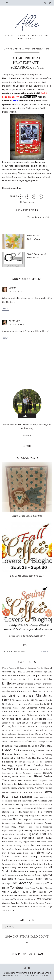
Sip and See (33, 860)
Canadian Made (9, 691)
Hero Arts (17, 780)
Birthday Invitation (25, 684)
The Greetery (21, 883)
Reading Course (21, 845)
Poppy (26, 842)
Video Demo (27, 896)
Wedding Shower (44, 903)
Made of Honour (20, 801)
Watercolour (44, 899)
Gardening (34, 769)
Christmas (25, 695)
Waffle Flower (17, 899)
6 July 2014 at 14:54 (16, 325)
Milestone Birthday (33, 808)
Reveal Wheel (8, 849)
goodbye (11, 773)
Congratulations (9, 734)
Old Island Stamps (21, 823)
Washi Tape (30, 899)
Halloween (37, 773)
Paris (39, 830)
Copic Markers (36, 734)
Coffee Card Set (17, 723)
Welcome (6, 907)
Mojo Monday (16, 812)
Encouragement (30, 762)
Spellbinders (45, 864)
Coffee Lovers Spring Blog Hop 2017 (27, 636)
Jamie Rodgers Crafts (39, 784)
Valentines (8, 895)
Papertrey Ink (29, 830)
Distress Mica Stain (29, 746)
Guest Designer (24, 773)
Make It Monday (16, 804)
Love (36, 797)
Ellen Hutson (38, 758)
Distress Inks (10, 746)
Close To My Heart (34, 719)
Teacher (21, 879)
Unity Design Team (15, 892)
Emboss (48, 758)
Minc (45, 808)
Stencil (48, 867)
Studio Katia (10, 871)
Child (12, 696)
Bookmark (23, 687)
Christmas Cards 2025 (39, 715)
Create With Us (9, 738)
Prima (50, 842)
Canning (22, 691)
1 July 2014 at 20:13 (16, 292)
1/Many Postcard (9, 668)
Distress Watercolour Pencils (21, 754)
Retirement (47, 845)
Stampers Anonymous (30, 868)
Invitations (25, 784)
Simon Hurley (29, 853)
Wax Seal (6, 903)
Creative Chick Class (27, 738)
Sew (37, 849)
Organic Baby (9, 827)
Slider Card (18, 864)
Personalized (21, 834)
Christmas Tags (12, 719)
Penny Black (8, 834)
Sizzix (41, 860)
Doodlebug (47, 754)
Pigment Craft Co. (40, 834)
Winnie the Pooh (26, 907)
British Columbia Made (41, 687)
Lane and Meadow (32, 792)
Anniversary (23, 675)
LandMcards (16, 792)
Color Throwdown (24, 730)
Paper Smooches (44, 827)
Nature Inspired (23, 819)
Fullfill (18, 769)
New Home (39, 819)
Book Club (12, 687)
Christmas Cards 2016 (23, 700)
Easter (6, 758)
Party (44, 830)
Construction (23, 734)
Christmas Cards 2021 (39, 708)
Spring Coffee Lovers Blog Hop (27, 516)
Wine (14, 907)
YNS (45, 907)
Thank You (41, 879)
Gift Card (43, 769)
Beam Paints (18, 679)
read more (27, 436)
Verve (17, 895)
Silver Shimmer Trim (17, 177)
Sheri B (5, 853)
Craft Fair (48, 734)
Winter (39, 907)
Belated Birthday (43, 679)
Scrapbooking (29, 849)
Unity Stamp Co (41, 892)
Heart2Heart (19, 776)
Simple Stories (20, 860)
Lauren (13, 288)
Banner (5, 679)
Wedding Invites (28, 903)
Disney (49, 741)
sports (6, 868)
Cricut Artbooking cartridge (16, 166)
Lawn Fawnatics (22, 797)
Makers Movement (31, 804)
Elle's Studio (26, 758)
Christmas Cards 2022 (14, 711)
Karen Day (14, 321)
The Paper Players (40, 884)
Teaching (30, 879)
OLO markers (37, 823)
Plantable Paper (32, 838)
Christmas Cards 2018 (18, 704)
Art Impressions (38, 675)
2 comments (27, 202)
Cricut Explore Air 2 (17, 741)
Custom (31, 741)
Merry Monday (16, 808)
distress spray (28, 750)
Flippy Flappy (15, 765)
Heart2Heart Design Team (35, 49)
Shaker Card (46, 849)
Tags (37, 875)
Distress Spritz (44, 750)
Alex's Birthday (9, 675)
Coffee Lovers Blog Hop (39, 723)
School (19, 849)
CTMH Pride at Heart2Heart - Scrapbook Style (27, 63)
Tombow (17, 887)
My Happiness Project (37, 815)
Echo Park (15, 758)
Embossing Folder (12, 762)
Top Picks (30, 888)
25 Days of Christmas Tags (29, 668)
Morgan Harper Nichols (32, 812)
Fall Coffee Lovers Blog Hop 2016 (27, 576)
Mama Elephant (46, 804)
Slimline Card (31, 864)
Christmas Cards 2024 (13, 715)
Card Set (42, 691)
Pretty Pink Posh (38, 842)
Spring (13, 868)
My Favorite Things (16, 816)
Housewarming (31, 780)
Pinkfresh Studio (11, 838)
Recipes (35, 845)
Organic (48, 823)
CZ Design (40, 741)
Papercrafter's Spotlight (12, 830)
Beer (30, 679)
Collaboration (33, 726)
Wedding (16, 903)
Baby (49, 675)
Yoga (50, 907)
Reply (5, 309)
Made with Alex (35, 801)
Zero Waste (8, 910)
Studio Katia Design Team (31, 871)
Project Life (7, 845)
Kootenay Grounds (17, 788)
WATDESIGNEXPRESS (42, 976)
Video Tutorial (40, 895)
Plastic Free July (15, 842)
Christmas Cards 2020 (13, 708)
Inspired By (46, 780)
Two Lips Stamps (44, 888)
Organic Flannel (26, 827)
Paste (49, 830)
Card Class (32, 691)
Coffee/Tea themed (14, 726)
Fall (40, 762)
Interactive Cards (11, 784)
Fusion (25, 769)
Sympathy (29, 875)
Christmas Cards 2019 (40, 704)
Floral (28, 765)
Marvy (5, 808)
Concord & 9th (43, 730)
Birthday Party (40, 684)
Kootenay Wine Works (35, 788)
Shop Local (16, 853)
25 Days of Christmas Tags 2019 (37, 672)
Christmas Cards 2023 (40, 711)
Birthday (9, 683)
